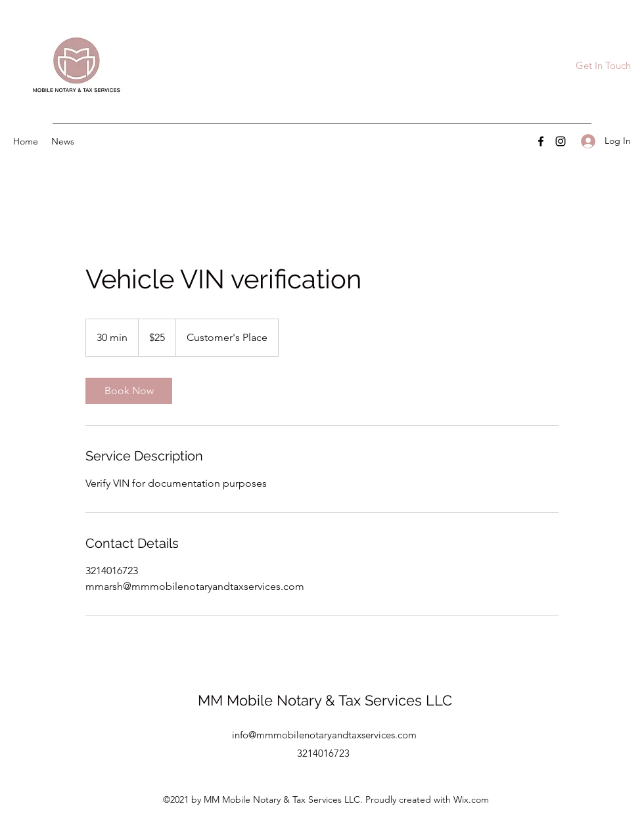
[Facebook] (541, 141)
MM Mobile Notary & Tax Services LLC (325, 700)
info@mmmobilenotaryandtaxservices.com (324, 735)
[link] (129, 391)
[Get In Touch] (603, 66)
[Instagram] (561, 141)
